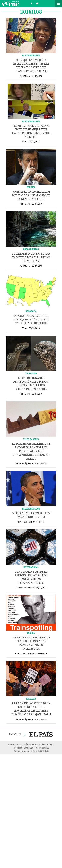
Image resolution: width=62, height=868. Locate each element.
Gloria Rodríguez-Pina (25, 463)
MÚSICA (31, 633)
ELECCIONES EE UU (31, 55)
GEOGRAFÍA (31, 311)
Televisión (31, 373)
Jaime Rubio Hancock (25, 588)
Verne (10, 4)
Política (31, 187)
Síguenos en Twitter (37, 3)
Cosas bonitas (31, 249)
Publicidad (38, 744)
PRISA (46, 751)
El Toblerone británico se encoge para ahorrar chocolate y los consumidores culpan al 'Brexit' (31, 451)
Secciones (58, 4)
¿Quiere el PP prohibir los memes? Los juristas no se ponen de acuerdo (31, 195)
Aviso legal (49, 744)
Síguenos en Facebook (31, 3)
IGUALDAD (31, 699)
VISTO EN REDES (31, 439)
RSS (40, 751)
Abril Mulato (25, 76)
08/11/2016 (37, 76)
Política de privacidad (24, 748)
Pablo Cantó (25, 204)
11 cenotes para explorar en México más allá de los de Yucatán (31, 257)
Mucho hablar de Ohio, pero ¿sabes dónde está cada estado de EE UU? (31, 319)
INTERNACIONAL (31, 567)
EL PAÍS (41, 734)
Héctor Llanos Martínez (25, 654)
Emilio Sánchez (25, 522)
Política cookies (42, 748)
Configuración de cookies (25, 751)
